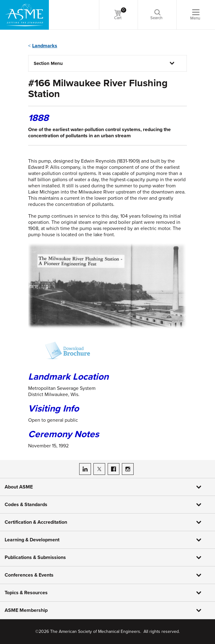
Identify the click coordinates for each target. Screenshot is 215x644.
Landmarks (45, 46)
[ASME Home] (24, 15)
